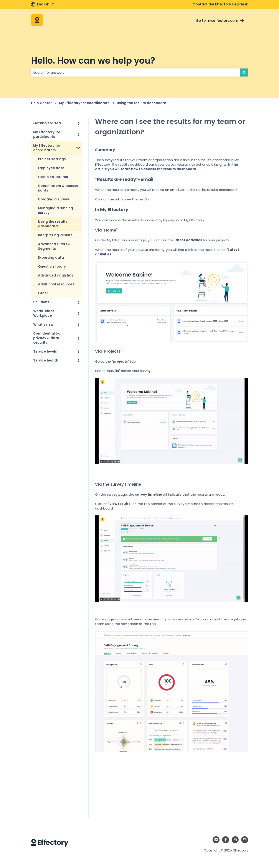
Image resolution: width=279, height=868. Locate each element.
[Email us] (245, 840)
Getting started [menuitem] (47, 123)
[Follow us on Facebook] (226, 840)
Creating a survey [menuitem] (54, 199)
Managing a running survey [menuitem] (55, 210)
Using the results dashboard (142, 103)
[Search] (244, 72)
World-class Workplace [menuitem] (44, 313)
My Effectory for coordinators (84, 103)
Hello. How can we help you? (93, 61)
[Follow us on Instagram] (235, 840)
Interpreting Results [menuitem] (55, 235)
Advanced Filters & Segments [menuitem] (54, 246)
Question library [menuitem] (52, 266)
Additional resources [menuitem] (56, 284)
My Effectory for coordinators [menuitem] (47, 148)
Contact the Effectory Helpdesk (220, 4)
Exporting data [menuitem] (51, 257)
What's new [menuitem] (43, 324)
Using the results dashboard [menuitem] (53, 224)
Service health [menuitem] (46, 360)
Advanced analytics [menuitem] (56, 275)
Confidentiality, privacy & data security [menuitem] (47, 338)
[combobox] (135, 72)
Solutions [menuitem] (41, 302)
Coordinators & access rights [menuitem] (58, 188)
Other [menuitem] (43, 293)
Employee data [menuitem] (51, 168)
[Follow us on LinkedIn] (216, 840)
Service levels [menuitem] (45, 351)
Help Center (41, 103)
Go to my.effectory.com (220, 21)
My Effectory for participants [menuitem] (47, 134)
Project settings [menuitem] (52, 159)
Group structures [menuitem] (53, 177)
